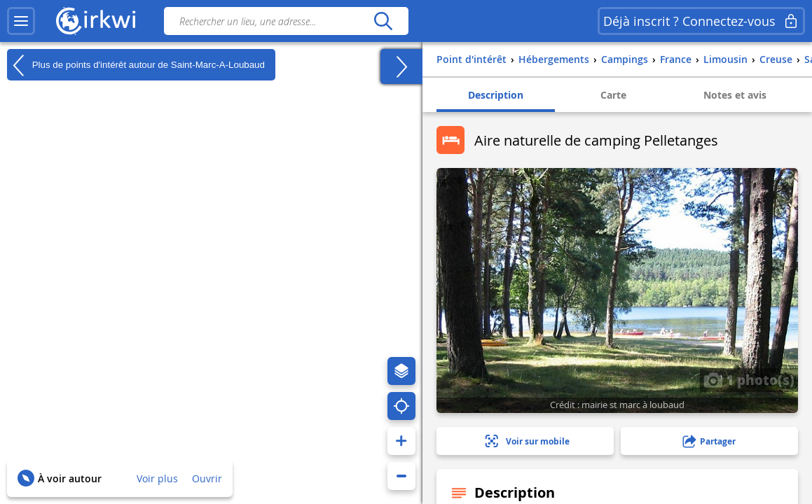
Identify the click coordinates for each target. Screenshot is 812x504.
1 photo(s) (749, 379)
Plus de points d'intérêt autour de (136, 65)
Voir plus (157, 478)
